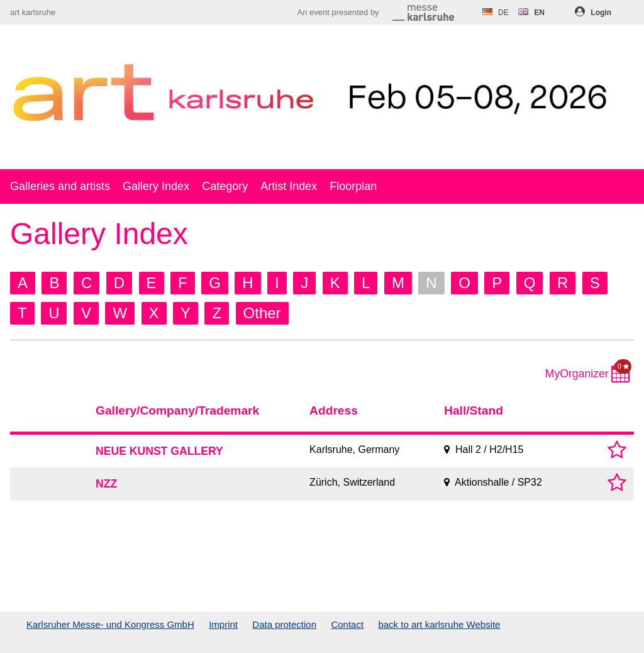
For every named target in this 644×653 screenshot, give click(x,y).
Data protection (284, 624)
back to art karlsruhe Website (439, 624)
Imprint (223, 624)
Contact (347, 624)
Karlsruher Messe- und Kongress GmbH (110, 624)
